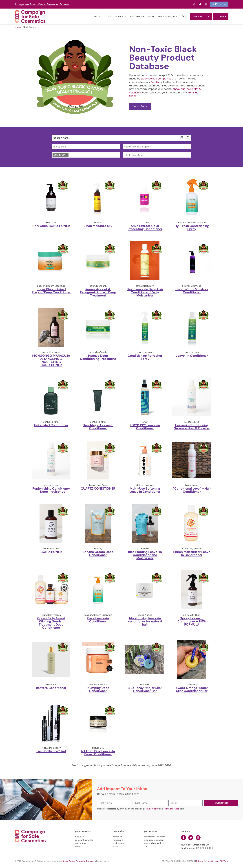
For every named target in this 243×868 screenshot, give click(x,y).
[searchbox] (86, 147)
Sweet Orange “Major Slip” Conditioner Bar (192, 689)
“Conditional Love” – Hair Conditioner (192, 490)
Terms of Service (171, 809)
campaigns (118, 837)
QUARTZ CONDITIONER (98, 488)
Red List (155, 82)
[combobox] (86, 147)
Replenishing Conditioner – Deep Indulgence (51, 490)
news (78, 846)
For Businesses (162, 16)
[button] (178, 17)
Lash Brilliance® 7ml (51, 751)
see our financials (84, 840)
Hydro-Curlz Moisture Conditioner (192, 291)
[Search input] (115, 138)
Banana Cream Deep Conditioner (98, 553)
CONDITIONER (51, 552)
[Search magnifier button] (188, 138)
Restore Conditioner (51, 688)
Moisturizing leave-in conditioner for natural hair (145, 621)
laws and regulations (154, 843)
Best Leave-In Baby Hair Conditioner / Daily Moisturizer (145, 292)
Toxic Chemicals (111, 16)
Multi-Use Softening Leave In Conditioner (145, 490)
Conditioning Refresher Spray (145, 357)
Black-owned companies (156, 79)
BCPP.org (224, 861)
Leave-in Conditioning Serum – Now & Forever (192, 427)
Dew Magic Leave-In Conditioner (98, 427)
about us (80, 837)
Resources (132, 16)
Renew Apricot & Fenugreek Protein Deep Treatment (98, 292)
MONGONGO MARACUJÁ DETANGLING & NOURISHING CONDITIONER (51, 360)
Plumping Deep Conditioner (98, 689)
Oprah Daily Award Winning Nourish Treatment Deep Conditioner (51, 623)
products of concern (154, 840)
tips (146, 846)
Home (18, 27)
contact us (81, 843)
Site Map (214, 861)
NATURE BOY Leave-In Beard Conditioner (98, 753)
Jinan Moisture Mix (98, 226)
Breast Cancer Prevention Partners (78, 861)
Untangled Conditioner (51, 425)
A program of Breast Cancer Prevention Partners (42, 4)
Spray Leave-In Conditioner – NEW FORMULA (192, 621)
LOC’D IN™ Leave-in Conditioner (145, 427)
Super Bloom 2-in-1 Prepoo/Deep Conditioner (51, 291)
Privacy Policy (152, 809)
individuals (118, 840)
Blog (146, 16)
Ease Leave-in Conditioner (98, 620)
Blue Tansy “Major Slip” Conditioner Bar (145, 689)
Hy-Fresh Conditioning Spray (192, 227)
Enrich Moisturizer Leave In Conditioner (192, 553)
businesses (118, 843)
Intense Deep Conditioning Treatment (98, 357)
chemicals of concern (154, 837)
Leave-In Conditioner (192, 356)
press (115, 846)
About (93, 16)
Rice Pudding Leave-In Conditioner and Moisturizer (145, 555)
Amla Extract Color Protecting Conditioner (145, 227)
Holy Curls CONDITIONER (51, 226)
